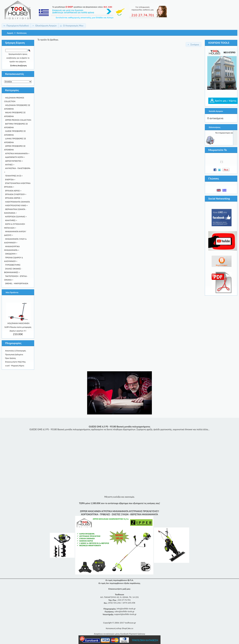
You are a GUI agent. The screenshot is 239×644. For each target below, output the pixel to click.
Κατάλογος (22, 33)
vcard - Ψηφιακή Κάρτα (15, 366)
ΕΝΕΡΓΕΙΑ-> (10, 180)
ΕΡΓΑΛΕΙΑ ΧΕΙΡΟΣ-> (14, 198)
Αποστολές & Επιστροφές (16, 351)
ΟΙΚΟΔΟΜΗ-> (11, 254)
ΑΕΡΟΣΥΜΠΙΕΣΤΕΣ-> (14, 161)
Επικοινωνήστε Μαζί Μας (15, 362)
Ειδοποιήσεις (215, 127)
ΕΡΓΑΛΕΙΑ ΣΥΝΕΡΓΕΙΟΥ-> (16, 194)
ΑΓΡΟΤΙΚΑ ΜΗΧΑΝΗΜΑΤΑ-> (17, 153)
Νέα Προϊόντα (12, 292)
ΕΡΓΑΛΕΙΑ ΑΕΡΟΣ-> (13, 191)
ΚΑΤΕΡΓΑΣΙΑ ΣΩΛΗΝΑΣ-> (16, 217)
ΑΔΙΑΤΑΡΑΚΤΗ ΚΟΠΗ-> (15, 157)
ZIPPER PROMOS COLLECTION (18, 120)
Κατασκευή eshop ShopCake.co (119, 628)
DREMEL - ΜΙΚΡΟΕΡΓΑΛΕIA (17, 283)
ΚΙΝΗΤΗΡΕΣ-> (11, 220)
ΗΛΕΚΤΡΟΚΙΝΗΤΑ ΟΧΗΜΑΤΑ (18, 202)
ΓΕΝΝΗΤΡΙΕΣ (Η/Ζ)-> (14, 176)
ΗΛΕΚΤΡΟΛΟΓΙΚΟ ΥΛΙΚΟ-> (17, 205)
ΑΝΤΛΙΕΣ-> (10, 165)
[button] (16, 26)
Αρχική (10, 33)
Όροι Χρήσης (11, 358)
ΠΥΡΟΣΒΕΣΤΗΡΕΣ (13, 265)
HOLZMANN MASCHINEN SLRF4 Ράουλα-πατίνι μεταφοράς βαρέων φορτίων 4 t (18, 327)
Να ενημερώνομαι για (224, 133)
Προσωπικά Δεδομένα (14, 354)
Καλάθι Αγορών (216, 111)
